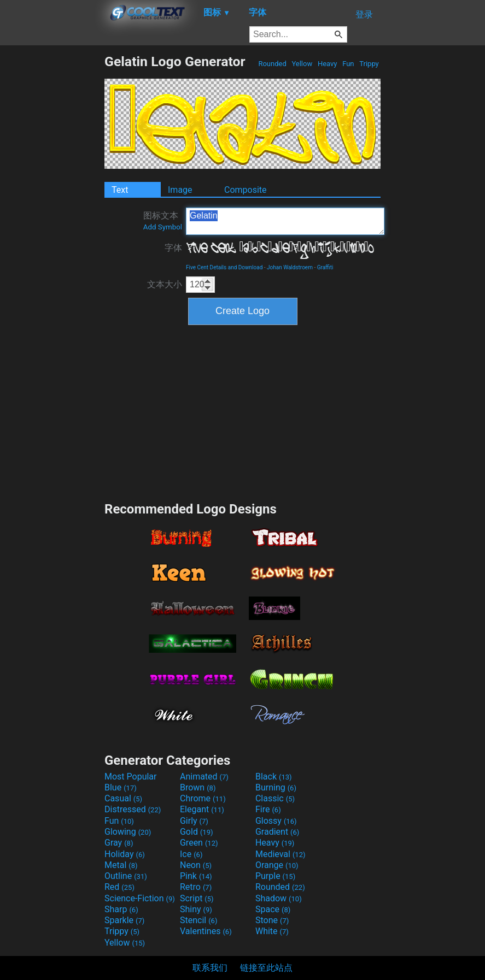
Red (119, 887)
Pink (196, 876)
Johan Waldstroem (290, 267)
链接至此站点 (266, 968)
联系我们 (210, 968)
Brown (198, 787)
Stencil (198, 920)
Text (120, 190)
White (272, 931)
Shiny (196, 909)
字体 (173, 248)
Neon (196, 865)
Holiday (125, 854)
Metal (121, 865)
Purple (275, 876)
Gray (119, 843)
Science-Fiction (140, 898)
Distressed (133, 809)
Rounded (272, 64)
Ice (191, 854)
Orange (277, 865)
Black (274, 777)
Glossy (276, 821)
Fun (348, 64)
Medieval (281, 854)
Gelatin (285, 221)
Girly (194, 821)
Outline (126, 876)
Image (180, 190)
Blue (121, 787)
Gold (197, 832)
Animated (204, 777)
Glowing (128, 832)
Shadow (279, 898)
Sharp (121, 909)
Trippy (369, 64)
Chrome (203, 798)
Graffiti (325, 267)
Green (199, 843)
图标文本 (163, 221)
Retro (196, 887)
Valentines (206, 931)
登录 (364, 14)
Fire (268, 809)
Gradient (277, 832)
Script (197, 898)
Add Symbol (163, 227)
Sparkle (124, 920)
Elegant (202, 809)
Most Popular (131, 777)
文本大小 (165, 284)
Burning (276, 787)
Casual (123, 798)
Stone (272, 920)
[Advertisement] (52, 217)
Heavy (328, 64)
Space (273, 909)
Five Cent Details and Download (224, 267)
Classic (275, 798)
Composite (246, 190)
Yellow (302, 64)
